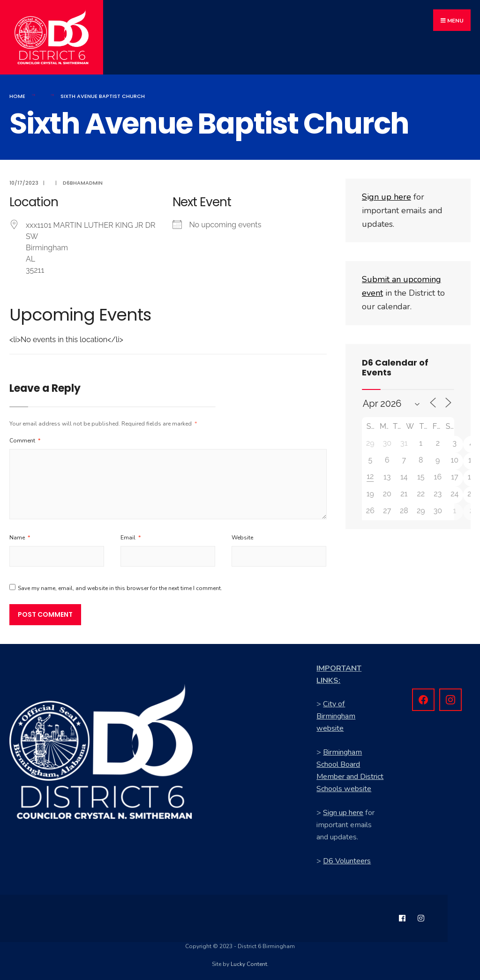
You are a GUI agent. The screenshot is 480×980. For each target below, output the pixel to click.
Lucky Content (249, 961)
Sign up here (343, 810)
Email (131, 535)
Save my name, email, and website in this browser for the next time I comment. (120, 585)
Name (20, 535)
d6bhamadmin (83, 180)
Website (242, 535)
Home (17, 93)
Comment (25, 438)
